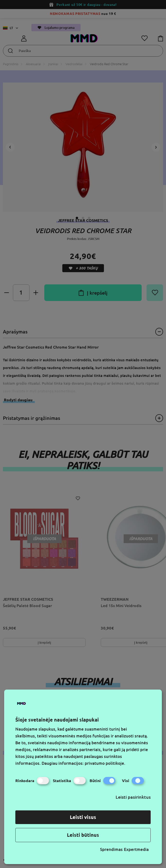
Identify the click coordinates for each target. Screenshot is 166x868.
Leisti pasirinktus (133, 797)
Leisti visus (83, 817)
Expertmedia (136, 849)
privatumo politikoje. (105, 763)
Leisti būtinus (83, 835)
